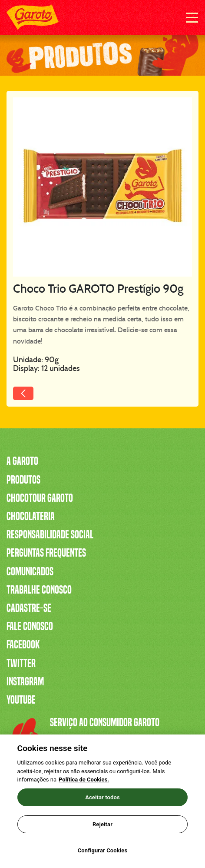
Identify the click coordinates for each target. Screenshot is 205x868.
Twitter (21, 663)
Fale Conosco (30, 626)
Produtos (23, 480)
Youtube (21, 700)
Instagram (25, 681)
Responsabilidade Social (50, 534)
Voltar (43, 397)
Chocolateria (31, 516)
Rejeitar (102, 824)
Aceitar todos (102, 797)
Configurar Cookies (103, 850)
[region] (102, 801)
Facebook (23, 644)
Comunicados (30, 571)
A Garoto (22, 461)
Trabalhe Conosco (39, 590)
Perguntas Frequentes (46, 553)
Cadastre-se (29, 608)
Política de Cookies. (84, 780)
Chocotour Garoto (40, 498)
